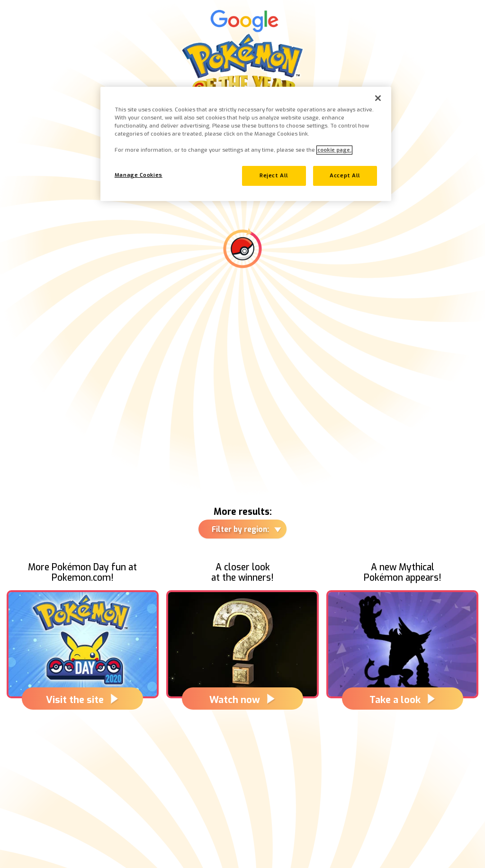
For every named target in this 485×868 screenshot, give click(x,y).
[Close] (378, 98)
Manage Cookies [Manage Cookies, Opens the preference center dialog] (139, 175)
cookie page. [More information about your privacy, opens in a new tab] (334, 150)
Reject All (274, 176)
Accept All (345, 176)
